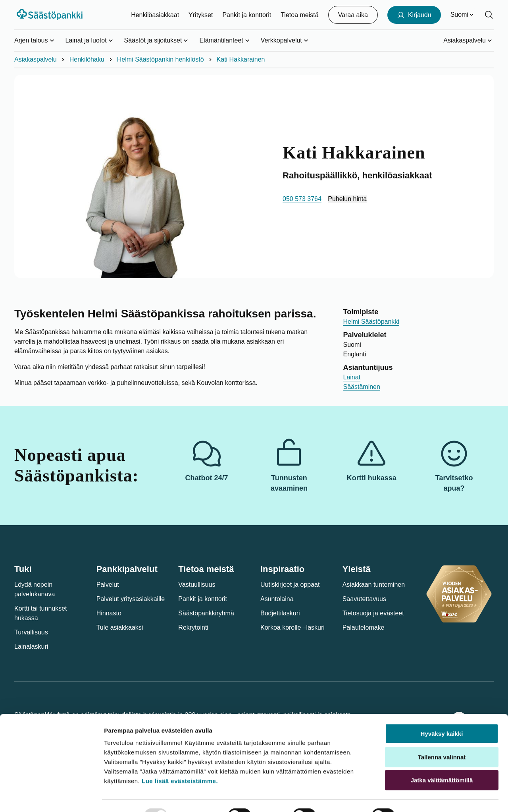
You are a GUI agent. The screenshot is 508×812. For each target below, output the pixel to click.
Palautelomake (364, 627)
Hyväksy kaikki (442, 715)
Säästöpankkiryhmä (206, 613)
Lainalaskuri (31, 647)
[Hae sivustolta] (489, 15)
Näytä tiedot (427, 796)
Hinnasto (109, 613)
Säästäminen (362, 387)
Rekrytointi (193, 627)
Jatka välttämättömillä (442, 761)
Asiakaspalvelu (36, 59)
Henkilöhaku (87, 59)
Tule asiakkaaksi (120, 627)
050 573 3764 (302, 199)
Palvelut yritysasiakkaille (131, 599)
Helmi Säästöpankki (371, 322)
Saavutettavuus (364, 599)
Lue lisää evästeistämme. (180, 762)
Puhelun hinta (347, 199)
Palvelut (108, 585)
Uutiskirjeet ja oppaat (290, 585)
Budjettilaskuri (280, 613)
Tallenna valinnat (442, 738)
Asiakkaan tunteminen (374, 585)
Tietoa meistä (299, 15)
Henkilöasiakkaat (155, 15)
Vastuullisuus (197, 585)
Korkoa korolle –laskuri (292, 627)
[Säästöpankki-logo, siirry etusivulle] (51, 15)
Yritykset (201, 15)
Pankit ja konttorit (247, 15)
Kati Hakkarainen (241, 59)
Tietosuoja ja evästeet (373, 613)
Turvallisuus (31, 632)
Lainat (352, 377)
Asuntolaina (277, 599)
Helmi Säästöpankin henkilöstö (161, 59)
